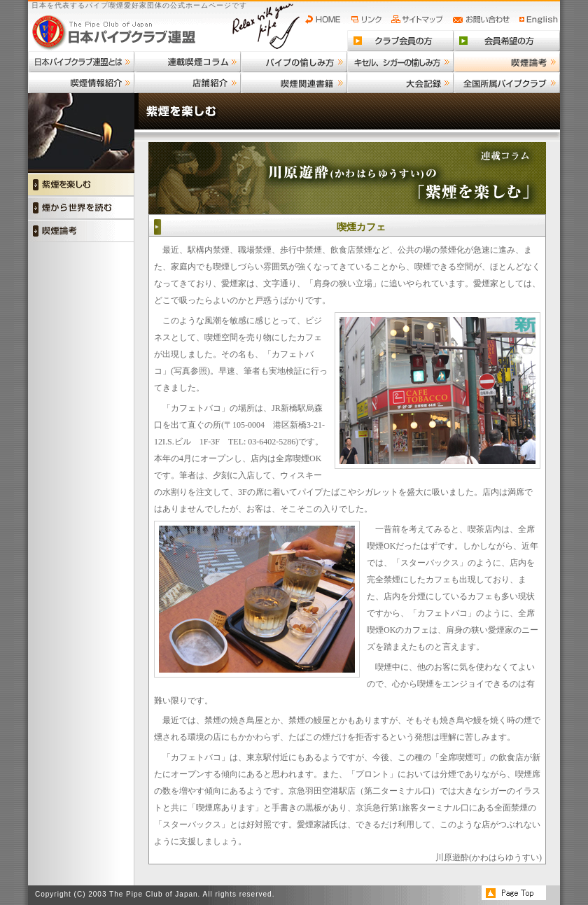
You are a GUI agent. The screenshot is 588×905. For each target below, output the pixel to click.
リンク (368, 20)
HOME (326, 20)
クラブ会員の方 (400, 41)
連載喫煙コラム (188, 62)
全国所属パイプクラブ (507, 83)
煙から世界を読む (81, 208)
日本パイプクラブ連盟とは (81, 62)
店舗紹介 (188, 83)
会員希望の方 (507, 41)
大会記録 (400, 83)
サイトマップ (419, 20)
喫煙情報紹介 (81, 83)
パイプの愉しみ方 (294, 62)
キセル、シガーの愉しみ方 (400, 62)
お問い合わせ (483, 20)
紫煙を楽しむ (81, 184)
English (539, 20)
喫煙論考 (507, 62)
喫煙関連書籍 (294, 83)
